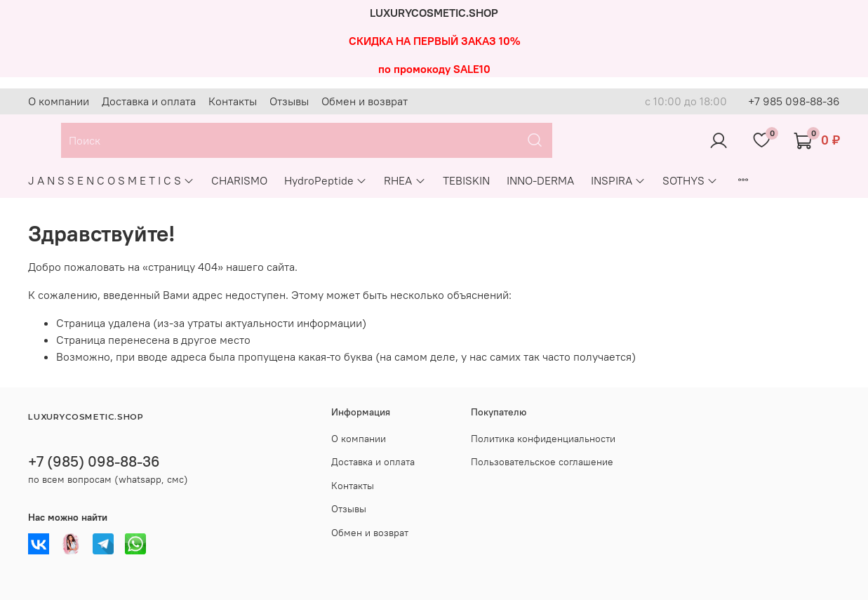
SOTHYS (690, 180)
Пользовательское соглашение (542, 462)
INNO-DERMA (540, 180)
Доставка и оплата (149, 101)
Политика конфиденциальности (543, 439)
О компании (59, 101)
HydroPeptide (326, 180)
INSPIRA (618, 180)
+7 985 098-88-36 (794, 101)
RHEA (405, 180)
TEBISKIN (466, 180)
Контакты (233, 101)
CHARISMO (239, 180)
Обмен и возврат (365, 101)
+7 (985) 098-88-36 (94, 461)
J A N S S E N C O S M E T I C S (111, 180)
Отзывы (289, 101)
